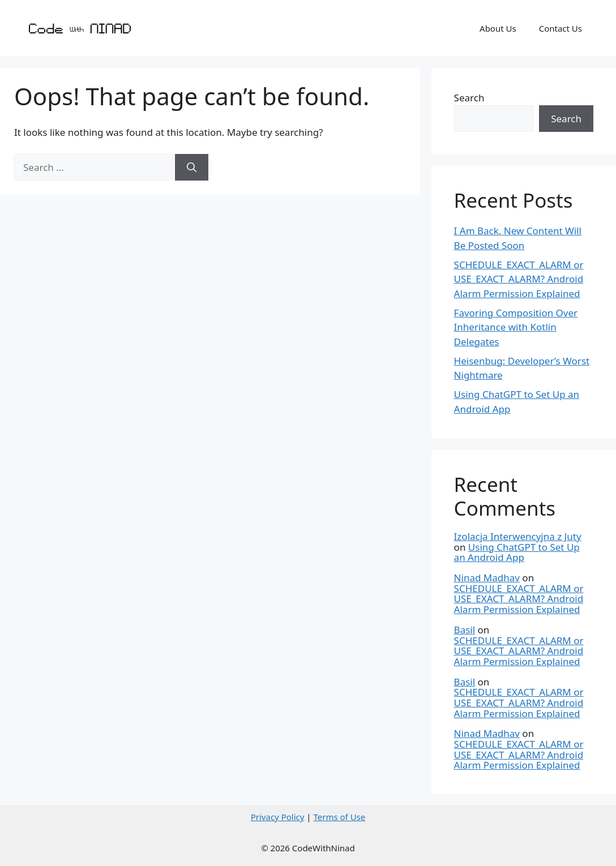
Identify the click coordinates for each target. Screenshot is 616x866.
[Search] (192, 168)
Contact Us (561, 28)
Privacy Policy (278, 817)
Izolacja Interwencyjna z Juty (518, 536)
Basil (465, 630)
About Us (498, 28)
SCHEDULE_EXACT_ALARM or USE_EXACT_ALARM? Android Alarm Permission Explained (519, 279)
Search (469, 98)
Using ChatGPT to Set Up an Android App (517, 552)
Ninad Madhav (487, 578)
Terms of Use (339, 817)
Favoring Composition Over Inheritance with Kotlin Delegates (516, 327)
